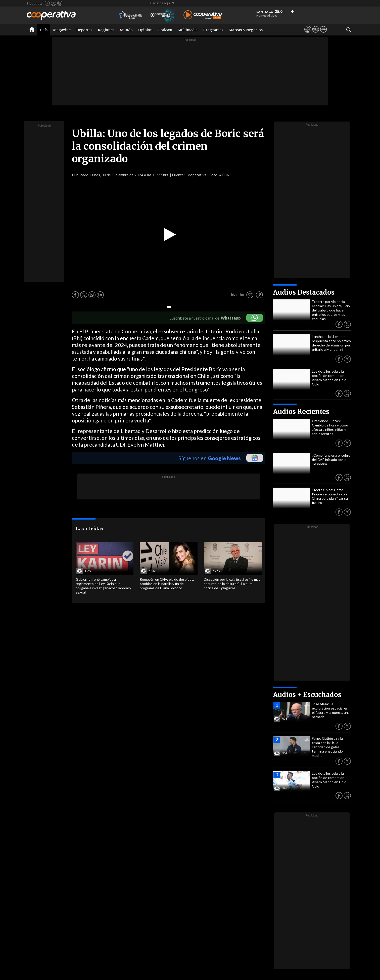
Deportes (84, 30)
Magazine (62, 30)
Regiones (106, 30)
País (44, 30)
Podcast (165, 30)
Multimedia (188, 30)
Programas (213, 30)
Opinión (145, 30)
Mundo (126, 30)
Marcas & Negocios (246, 30)
